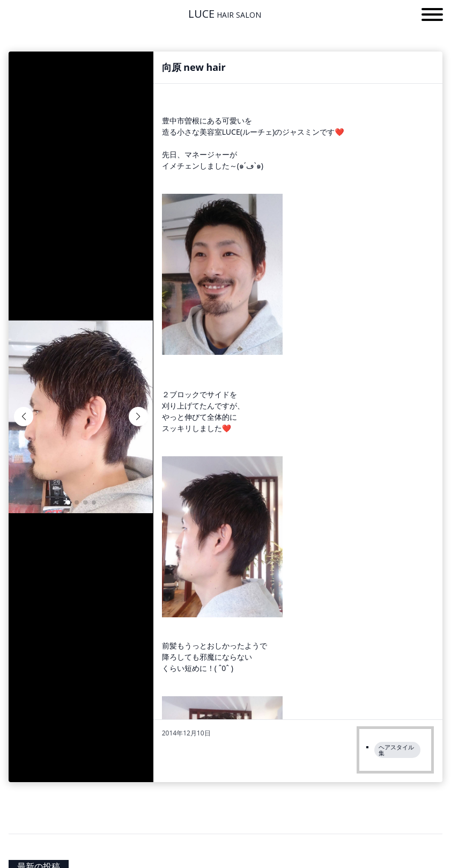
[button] (432, 16)
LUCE (225, 14)
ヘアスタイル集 (396, 750)
